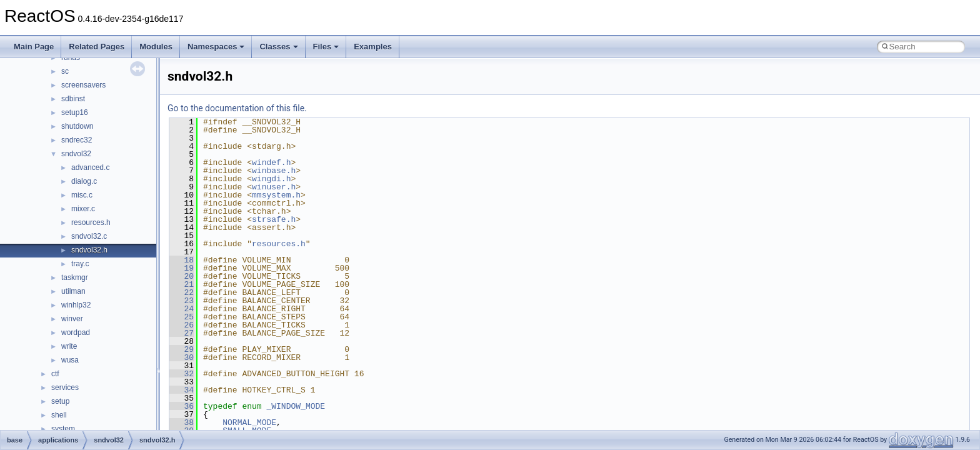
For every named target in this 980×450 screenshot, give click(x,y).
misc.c (82, 195)
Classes (278, 47)
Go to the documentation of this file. (237, 108)
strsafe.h (274, 219)
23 (182, 301)
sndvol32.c (89, 236)
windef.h (271, 162)
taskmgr (75, 277)
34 (182, 390)
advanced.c (90, 167)
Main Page (34, 47)
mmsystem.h (276, 195)
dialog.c (84, 181)
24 (182, 309)
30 (182, 357)
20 (182, 276)
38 (182, 422)
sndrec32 (77, 140)
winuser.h (274, 187)
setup (60, 401)
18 (182, 260)
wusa (70, 360)
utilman (73, 291)
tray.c (80, 264)
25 (182, 317)
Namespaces (216, 47)
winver (72, 319)
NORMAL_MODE (249, 422)
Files (326, 47)
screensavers (83, 85)
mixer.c (83, 209)
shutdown (77, 126)
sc (65, 71)
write (69, 346)
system (63, 429)
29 (182, 349)
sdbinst (73, 99)
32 (182, 374)
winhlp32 (76, 305)
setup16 (75, 112)
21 (182, 284)
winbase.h (274, 171)
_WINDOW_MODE (296, 406)
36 (182, 406)
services (65, 387)
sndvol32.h (89, 250)
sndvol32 (76, 154)
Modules (156, 47)
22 (182, 292)
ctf (55, 374)
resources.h (91, 222)
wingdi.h (271, 179)
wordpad (76, 332)
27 (182, 333)
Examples (373, 47)
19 (182, 268)
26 (182, 325)
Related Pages (97, 47)
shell (59, 415)
